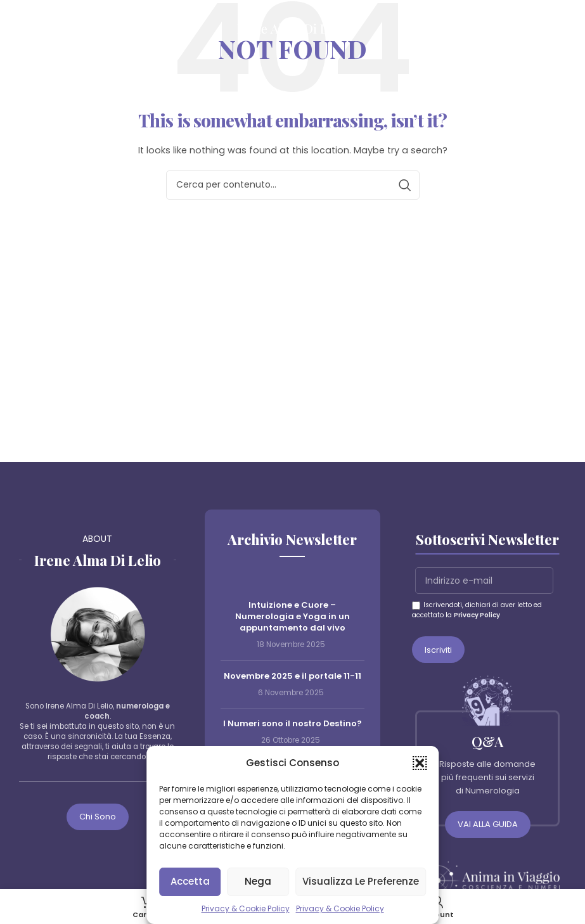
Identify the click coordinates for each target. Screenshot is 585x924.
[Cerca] (569, 29)
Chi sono (98, 817)
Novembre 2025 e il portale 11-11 (292, 676)
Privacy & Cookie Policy (246, 908)
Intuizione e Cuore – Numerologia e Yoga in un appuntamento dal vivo (292, 616)
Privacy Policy (477, 615)
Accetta (190, 881)
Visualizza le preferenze (361, 881)
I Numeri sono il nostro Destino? (292, 723)
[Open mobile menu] (16, 29)
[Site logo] (293, 28)
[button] (420, 763)
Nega (258, 881)
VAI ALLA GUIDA (488, 824)
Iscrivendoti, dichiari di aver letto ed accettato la (477, 610)
